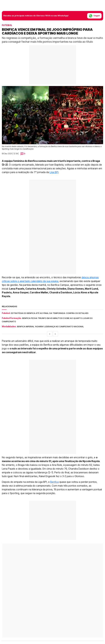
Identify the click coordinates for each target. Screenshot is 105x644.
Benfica (54, 482)
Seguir (94, 16)
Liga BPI (54, 172)
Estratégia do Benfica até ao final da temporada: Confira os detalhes (50, 313)
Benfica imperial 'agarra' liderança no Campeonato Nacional (50, 326)
